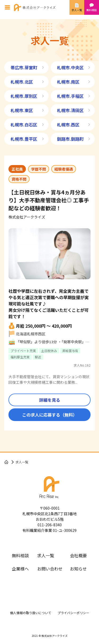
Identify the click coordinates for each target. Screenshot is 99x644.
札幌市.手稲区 (70, 96)
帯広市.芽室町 (24, 67)
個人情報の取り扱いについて (31, 613)
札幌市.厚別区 (24, 96)
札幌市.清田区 (70, 110)
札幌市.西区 (68, 125)
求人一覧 (46, 555)
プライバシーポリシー (73, 613)
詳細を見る (50, 400)
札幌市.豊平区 (24, 139)
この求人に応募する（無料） (50, 415)
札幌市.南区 (68, 82)
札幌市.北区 (22, 82)
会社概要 (78, 555)
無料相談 (20, 555)
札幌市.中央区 (70, 67)
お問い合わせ (50, 569)
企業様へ (20, 569)
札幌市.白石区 (24, 125)
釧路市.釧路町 (70, 139)
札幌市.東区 (22, 110)
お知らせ (78, 569)
